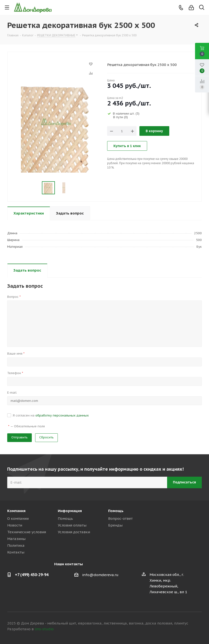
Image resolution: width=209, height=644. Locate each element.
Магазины (16, 539)
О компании (18, 518)
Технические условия (27, 532)
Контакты (16, 552)
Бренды (115, 525)
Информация (70, 511)
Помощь (65, 518)
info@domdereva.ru (100, 575)
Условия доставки (74, 532)
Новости (15, 525)
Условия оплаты (72, 525)
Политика (16, 545)
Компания (16, 511)
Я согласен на (51, 415)
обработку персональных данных (62, 415)
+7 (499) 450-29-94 (32, 575)
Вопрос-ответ (120, 518)
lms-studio (44, 629)
